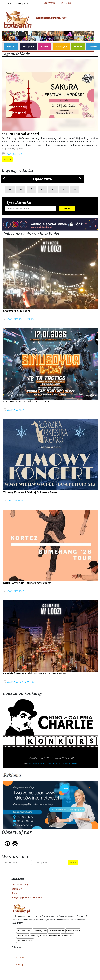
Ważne (78, 46)
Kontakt (15, 893)
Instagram (22, 964)
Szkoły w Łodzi (73, 931)
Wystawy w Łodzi (39, 936)
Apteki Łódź (54, 936)
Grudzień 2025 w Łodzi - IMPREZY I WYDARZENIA (35, 673)
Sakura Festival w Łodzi (20, 134)
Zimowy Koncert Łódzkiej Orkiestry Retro (30, 492)
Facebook (21, 958)
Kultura (11, 46)
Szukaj (67, 209)
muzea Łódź (67, 936)
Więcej (7, 159)
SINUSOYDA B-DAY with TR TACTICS (26, 401)
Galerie (93, 46)
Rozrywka (28, 46)
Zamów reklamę (20, 885)
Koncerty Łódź (40, 931)
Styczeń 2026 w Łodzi (17, 311)
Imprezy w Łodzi (57, 931)
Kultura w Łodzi (24, 931)
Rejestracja (65, 3)
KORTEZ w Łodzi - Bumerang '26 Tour (27, 583)
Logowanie (49, 3)
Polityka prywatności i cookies (27, 898)
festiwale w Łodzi (25, 941)
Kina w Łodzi (23, 936)
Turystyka (61, 46)
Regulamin (17, 889)
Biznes (45, 46)
